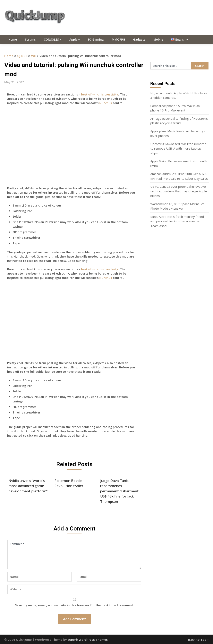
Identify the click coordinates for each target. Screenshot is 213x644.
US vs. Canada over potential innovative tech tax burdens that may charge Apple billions (179, 191)
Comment (74, 555)
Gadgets (139, 39)
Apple (73, 39)
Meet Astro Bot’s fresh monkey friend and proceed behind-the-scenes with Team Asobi (177, 221)
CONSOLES (51, 39)
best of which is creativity (100, 94)
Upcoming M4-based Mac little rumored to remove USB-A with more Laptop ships (178, 148)
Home (13, 39)
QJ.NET (22, 56)
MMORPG (118, 39)
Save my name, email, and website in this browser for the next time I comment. (74, 605)
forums (30, 39)
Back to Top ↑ (199, 639)
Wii (33, 56)
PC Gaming (96, 39)
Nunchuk (106, 103)
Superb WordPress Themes (88, 639)
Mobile (158, 39)
